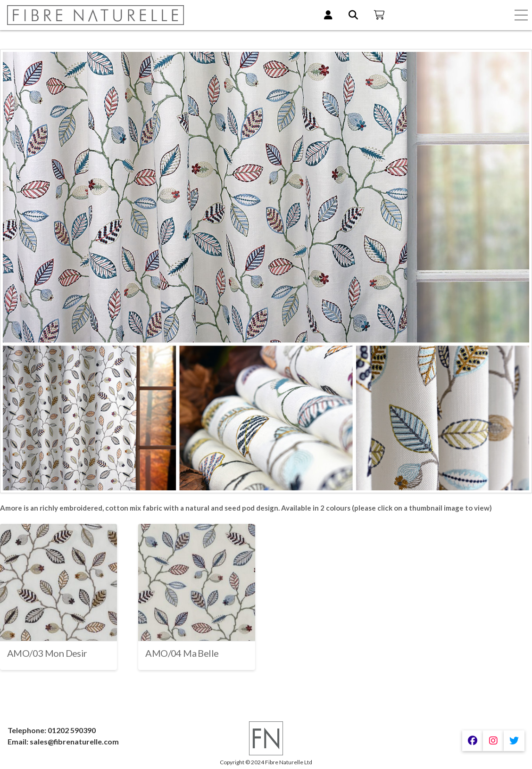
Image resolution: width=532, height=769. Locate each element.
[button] (521, 15)
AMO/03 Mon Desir (47, 653)
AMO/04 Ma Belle (182, 653)
